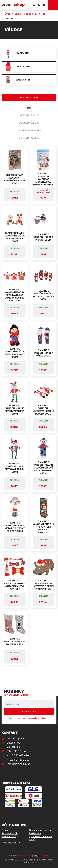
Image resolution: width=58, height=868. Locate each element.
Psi (43, 14)
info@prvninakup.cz (19, 764)
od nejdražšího (29, 138)
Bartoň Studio (25, 856)
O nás (5, 830)
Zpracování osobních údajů (40, 838)
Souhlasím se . (27, 718)
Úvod (8, 14)
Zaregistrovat (29, 712)
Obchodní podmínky (40, 830)
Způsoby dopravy (11, 843)
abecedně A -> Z (29, 115)
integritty (44, 856)
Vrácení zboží (9, 836)
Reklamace (35, 833)
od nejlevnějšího (29, 130)
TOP (29, 108)
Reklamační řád (10, 833)
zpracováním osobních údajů (33, 718)
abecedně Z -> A (29, 123)
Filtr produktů (29, 97)
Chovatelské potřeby (26, 14)
